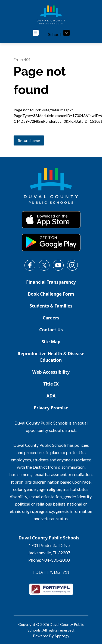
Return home (29, 140)
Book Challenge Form (51, 294)
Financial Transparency (51, 282)
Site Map (51, 342)
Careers (51, 318)
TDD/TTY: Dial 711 (51, 572)
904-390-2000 (56, 560)
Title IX (51, 384)
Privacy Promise (51, 408)
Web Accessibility (51, 372)
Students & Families (51, 306)
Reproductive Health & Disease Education (51, 357)
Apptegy (62, 636)
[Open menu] (36, 33)
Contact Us (51, 330)
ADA (51, 396)
